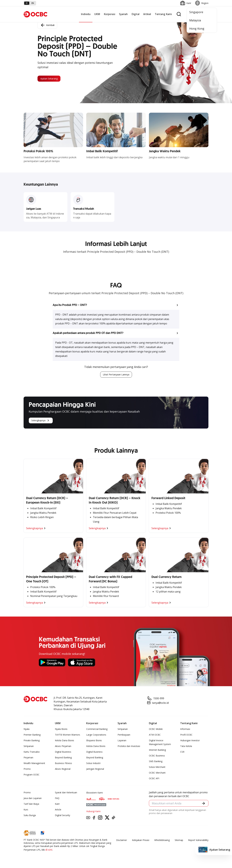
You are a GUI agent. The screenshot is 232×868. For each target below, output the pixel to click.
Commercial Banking (97, 730)
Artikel (147, 14)
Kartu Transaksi (32, 752)
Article (58, 810)
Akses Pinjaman (63, 747)
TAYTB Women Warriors (67, 735)
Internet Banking (157, 750)
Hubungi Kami (93, 812)
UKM (97, 14)
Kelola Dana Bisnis (64, 741)
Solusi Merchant (157, 768)
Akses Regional (63, 769)
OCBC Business (157, 756)
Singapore (196, 12)
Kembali (47, 24)
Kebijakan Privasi (141, 841)
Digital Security (63, 816)
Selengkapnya (41, 421)
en (33, 3)
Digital (135, 14)
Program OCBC (31, 775)
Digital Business (63, 752)
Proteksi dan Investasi (129, 747)
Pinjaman (28, 758)
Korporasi (110, 14)
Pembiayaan (124, 735)
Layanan (122, 741)
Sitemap (179, 841)
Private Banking (32, 741)
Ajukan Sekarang (53, 79)
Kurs (26, 810)
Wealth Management (34, 764)
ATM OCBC (155, 735)
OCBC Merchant (157, 773)
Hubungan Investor (190, 741)
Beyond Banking (63, 758)
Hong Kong (197, 28)
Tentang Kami (163, 14)
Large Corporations (96, 735)
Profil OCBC (186, 735)
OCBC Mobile (156, 730)
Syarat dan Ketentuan (66, 793)
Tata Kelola (186, 747)
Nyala (27, 730)
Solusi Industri (93, 764)
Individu (86, 14)
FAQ (57, 799)
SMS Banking (156, 762)
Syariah (123, 14)
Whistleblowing (162, 841)
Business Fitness (63, 764)
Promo (27, 769)
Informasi (185, 730)
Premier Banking (32, 735)
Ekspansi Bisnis (94, 741)
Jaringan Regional (95, 769)
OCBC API (154, 779)
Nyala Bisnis (61, 730)
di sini (49, 850)
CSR (182, 752)
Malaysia (195, 20)
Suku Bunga (30, 816)
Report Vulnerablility (198, 841)
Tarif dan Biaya (31, 804)
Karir (57, 804)
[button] (116, 305)
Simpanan (29, 747)
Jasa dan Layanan (33, 799)
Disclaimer (122, 841)
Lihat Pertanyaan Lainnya (116, 375)
